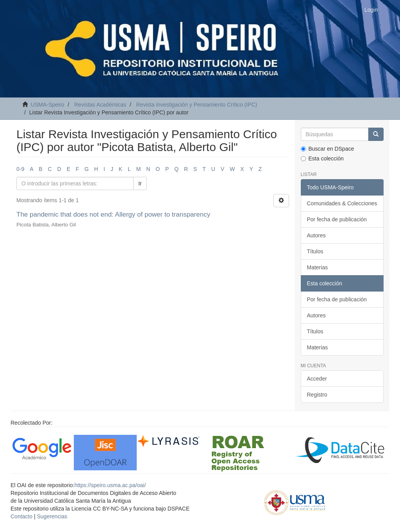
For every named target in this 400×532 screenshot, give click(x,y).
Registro (317, 395)
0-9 (20, 169)
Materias (318, 267)
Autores (316, 235)
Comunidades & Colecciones (342, 203)
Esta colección (322, 158)
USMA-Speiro (48, 105)
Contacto (21, 516)
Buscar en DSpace (328, 149)
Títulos (315, 251)
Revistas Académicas (100, 105)
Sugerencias (52, 516)
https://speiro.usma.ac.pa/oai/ (110, 485)
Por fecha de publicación (337, 219)
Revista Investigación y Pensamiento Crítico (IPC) (197, 105)
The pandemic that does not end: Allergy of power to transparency (113, 214)
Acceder (317, 379)
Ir (140, 183)
